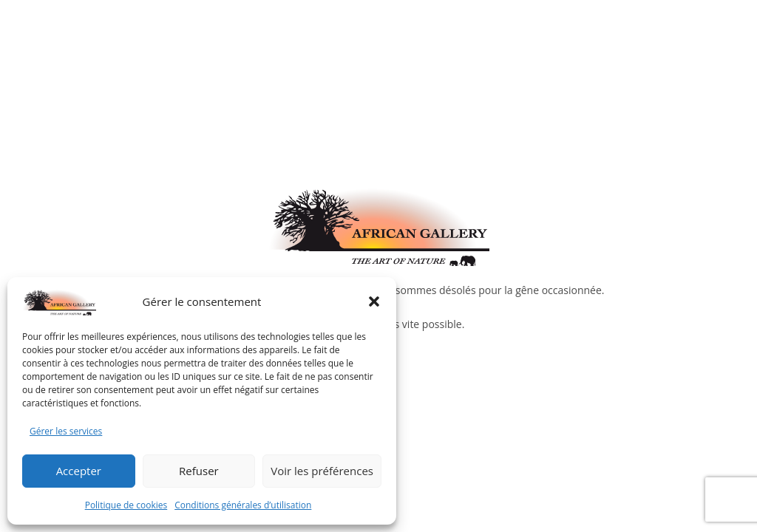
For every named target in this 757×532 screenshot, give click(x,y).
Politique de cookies (126, 505)
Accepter (79, 471)
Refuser (199, 471)
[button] (374, 301)
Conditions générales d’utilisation (243, 505)
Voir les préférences (322, 471)
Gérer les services (66, 431)
